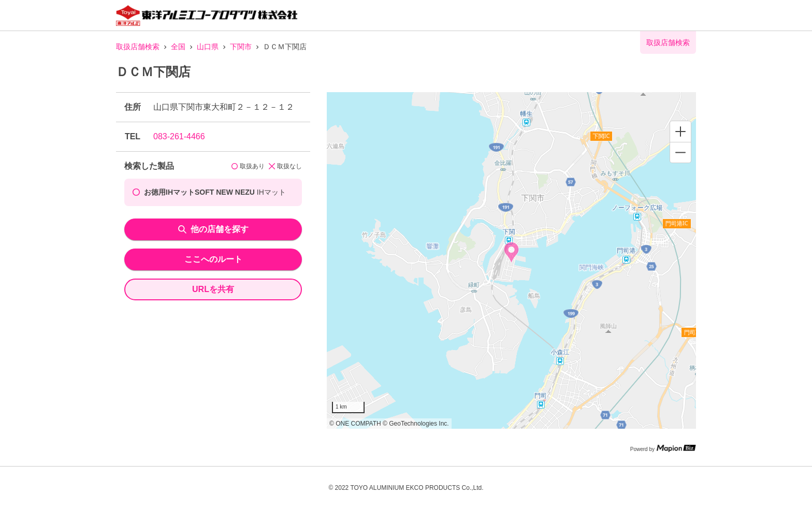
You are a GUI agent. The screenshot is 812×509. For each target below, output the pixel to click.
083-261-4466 (179, 136)
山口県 (208, 47)
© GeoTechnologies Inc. (416, 424)
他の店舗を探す (213, 229)
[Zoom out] (680, 152)
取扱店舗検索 (138, 47)
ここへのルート (213, 259)
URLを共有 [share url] (213, 289)
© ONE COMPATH (355, 424)
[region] (511, 260)
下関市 (241, 47)
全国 (178, 47)
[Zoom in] (680, 132)
